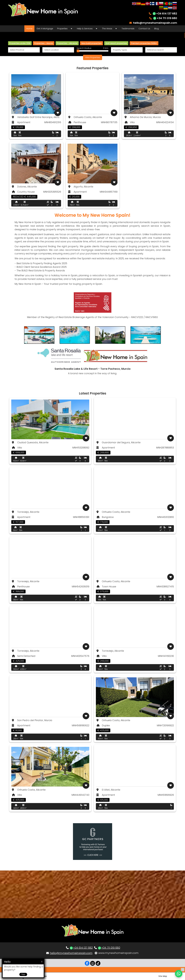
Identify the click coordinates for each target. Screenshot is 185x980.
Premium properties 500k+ (144, 43)
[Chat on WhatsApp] (179, 974)
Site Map (163, 976)
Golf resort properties (116, 43)
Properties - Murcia (44, 43)
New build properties (91, 43)
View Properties (93, 57)
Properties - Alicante (67, 43)
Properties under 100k (20, 43)
